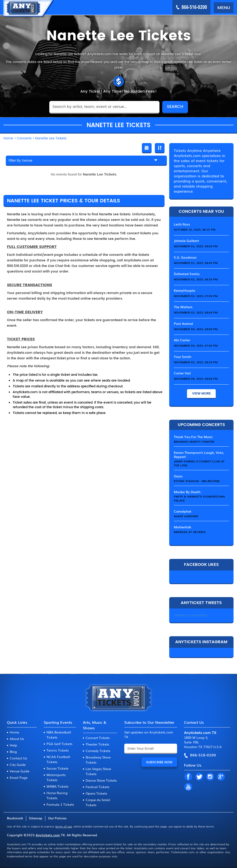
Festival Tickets (98, 787)
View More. (201, 393)
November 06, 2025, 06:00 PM (196, 379)
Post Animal (183, 323)
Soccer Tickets (58, 768)
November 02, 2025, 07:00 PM (196, 296)
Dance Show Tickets (101, 780)
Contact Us (18, 758)
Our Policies (57, 818)
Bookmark (15, 818)
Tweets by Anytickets (191, 615)
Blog (13, 752)
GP (221, 777)
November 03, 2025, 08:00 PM (196, 312)
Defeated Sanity (187, 274)
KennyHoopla (184, 290)
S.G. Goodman (185, 257)
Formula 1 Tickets (60, 804)
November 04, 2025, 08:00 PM (196, 329)
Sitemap (36, 818)
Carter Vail (182, 373)
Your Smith (182, 357)
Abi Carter (182, 340)
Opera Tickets (96, 793)
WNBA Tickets (58, 786)
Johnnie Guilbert (186, 241)
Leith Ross (182, 224)
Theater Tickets (97, 744)
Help (13, 745)
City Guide (18, 765)
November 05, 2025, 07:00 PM (196, 345)
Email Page (19, 777)
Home (14, 732)
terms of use (64, 826)
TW (199, 777)
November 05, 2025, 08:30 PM (196, 362)
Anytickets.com (48, 835)
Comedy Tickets (98, 751)
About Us (17, 739)
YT (188, 787)
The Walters (183, 307)
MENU (224, 7)
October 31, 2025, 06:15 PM (195, 229)
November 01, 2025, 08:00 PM (196, 246)
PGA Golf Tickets (59, 744)
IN (210, 777)
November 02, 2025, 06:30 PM (196, 279)
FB (188, 777)
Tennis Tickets (58, 750)
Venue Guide (20, 771)
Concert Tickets (98, 738)
